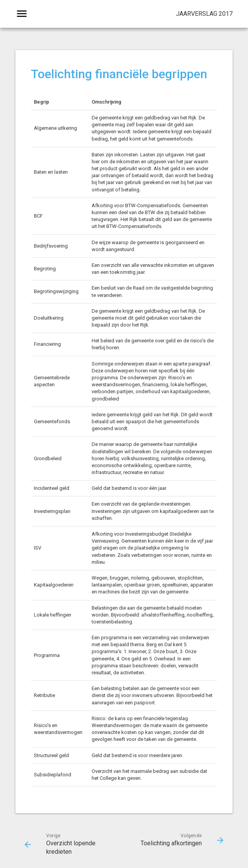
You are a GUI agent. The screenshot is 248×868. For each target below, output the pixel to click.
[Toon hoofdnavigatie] (22, 14)
